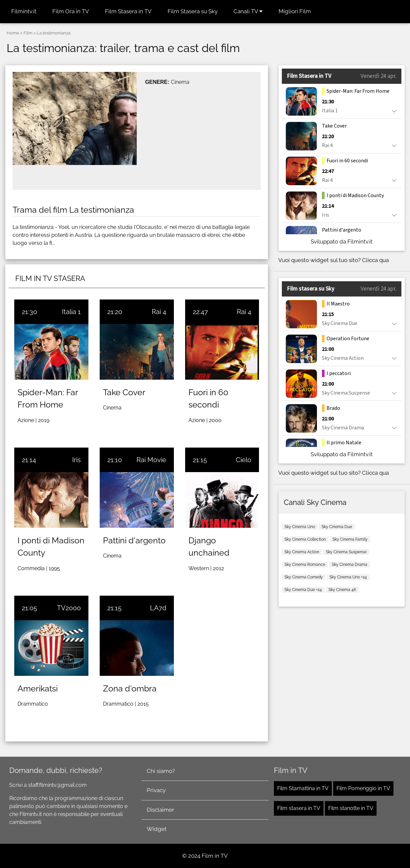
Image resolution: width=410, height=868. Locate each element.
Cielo (244, 460)
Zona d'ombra (130, 688)
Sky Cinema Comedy (304, 577)
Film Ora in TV (71, 11)
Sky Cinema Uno (300, 527)
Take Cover (124, 392)
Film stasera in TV (299, 808)
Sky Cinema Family (350, 539)
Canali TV (248, 11)
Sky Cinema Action (302, 552)
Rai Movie (151, 460)
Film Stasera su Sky (193, 11)
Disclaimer (160, 810)
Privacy (156, 790)
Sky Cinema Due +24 (303, 590)
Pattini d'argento (134, 540)
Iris (77, 460)
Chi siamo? (161, 771)
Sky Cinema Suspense (346, 552)
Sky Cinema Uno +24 (348, 577)
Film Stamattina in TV (303, 788)
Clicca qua (375, 260)
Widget (157, 829)
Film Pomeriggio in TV (363, 788)
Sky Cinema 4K (342, 590)
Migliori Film (295, 11)
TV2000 (69, 608)
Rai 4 (159, 312)
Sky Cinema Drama (350, 565)
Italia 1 (71, 312)
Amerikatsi (38, 688)
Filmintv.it (24, 11)
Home (13, 33)
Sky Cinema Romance (305, 565)
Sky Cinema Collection (305, 539)
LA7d (158, 608)
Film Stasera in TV (128, 11)
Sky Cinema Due (337, 527)
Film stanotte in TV (351, 808)
